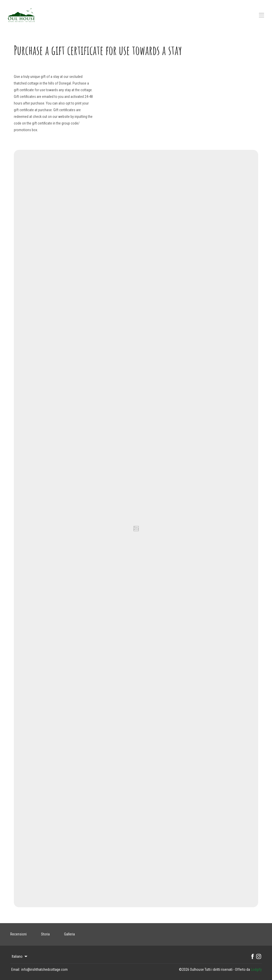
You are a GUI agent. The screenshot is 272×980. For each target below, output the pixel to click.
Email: (16, 969)
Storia (45, 934)
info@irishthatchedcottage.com (44, 969)
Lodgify (256, 969)
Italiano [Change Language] (20, 956)
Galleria (69, 934)
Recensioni (18, 934)
